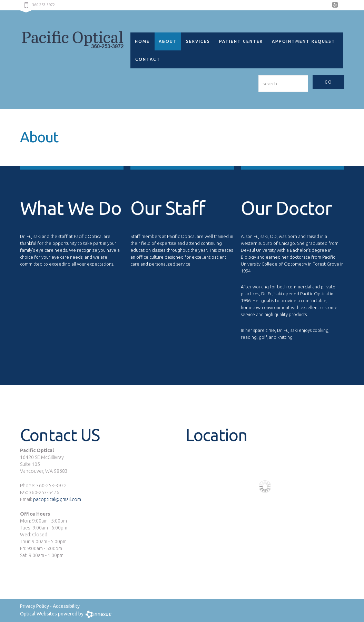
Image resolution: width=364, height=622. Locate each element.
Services (198, 41)
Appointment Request (304, 41)
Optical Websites (38, 614)
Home (142, 41)
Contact (148, 59)
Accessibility (66, 606)
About (168, 41)
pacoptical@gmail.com (57, 499)
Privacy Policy (35, 606)
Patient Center (241, 41)
